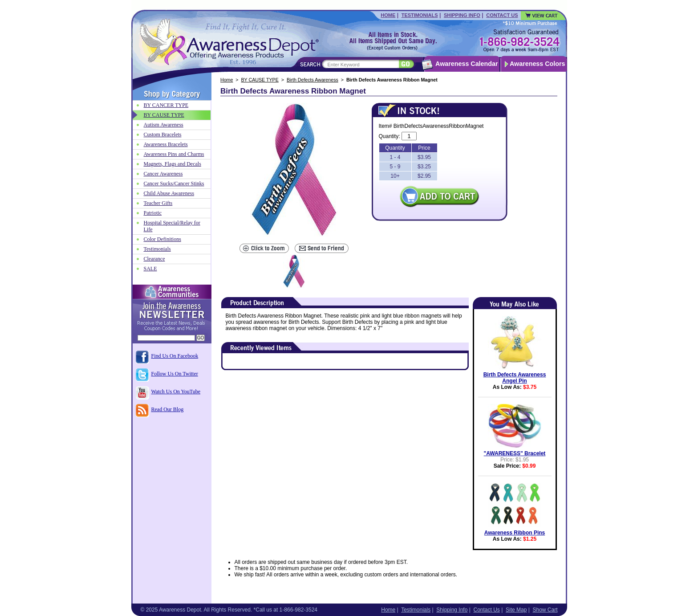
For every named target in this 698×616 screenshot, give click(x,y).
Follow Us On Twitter (175, 374)
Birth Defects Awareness (312, 80)
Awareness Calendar (467, 64)
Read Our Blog (168, 409)
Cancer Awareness (163, 174)
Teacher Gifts (158, 203)
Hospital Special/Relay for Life (172, 226)
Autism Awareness (164, 125)
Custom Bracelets (163, 135)
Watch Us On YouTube (176, 392)
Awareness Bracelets (166, 144)
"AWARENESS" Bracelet (515, 453)
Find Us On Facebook (175, 356)
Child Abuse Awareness (169, 193)
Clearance (154, 259)
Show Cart (545, 610)
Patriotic (153, 213)
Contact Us (502, 15)
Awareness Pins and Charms (174, 154)
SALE (150, 269)
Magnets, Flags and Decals (172, 164)
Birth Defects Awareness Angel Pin (515, 378)
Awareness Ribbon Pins (515, 533)
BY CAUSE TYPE (260, 80)
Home (388, 15)
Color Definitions (162, 239)
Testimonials (420, 15)
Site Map (516, 610)
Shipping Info (462, 15)
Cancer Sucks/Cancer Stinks (174, 184)
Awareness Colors (538, 64)
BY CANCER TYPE (166, 105)
